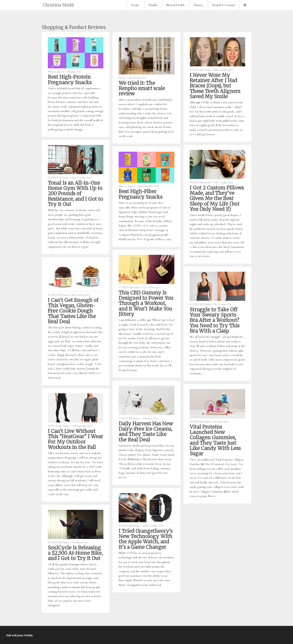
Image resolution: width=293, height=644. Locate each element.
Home (135, 5)
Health (153, 5)
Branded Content (224, 5)
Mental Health (175, 5)
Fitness (198, 5)
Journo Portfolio (25, 635)
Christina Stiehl (58, 5)
